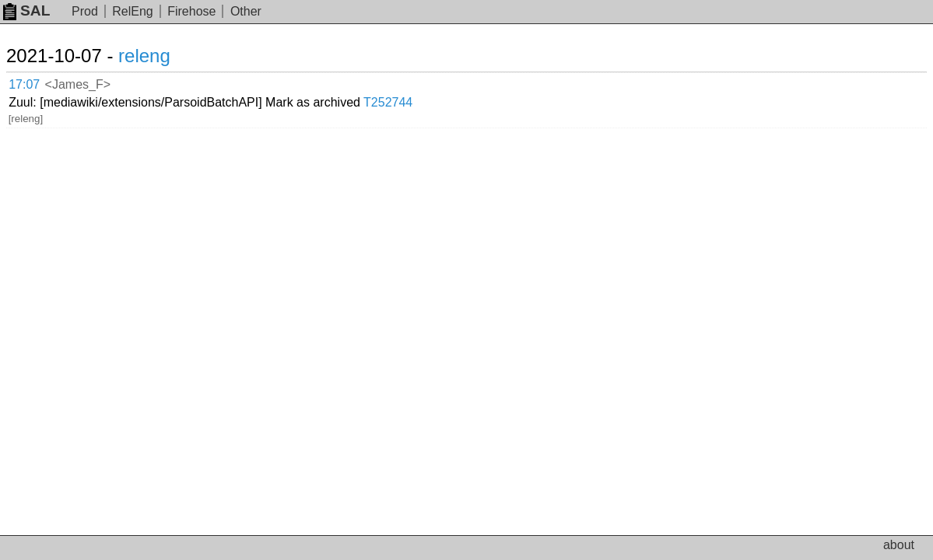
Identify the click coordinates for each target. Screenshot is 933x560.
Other (246, 11)
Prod (85, 11)
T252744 (498, 81)
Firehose (191, 11)
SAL (26, 10)
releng (163, 56)
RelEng (132, 11)
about (899, 545)
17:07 (40, 82)
